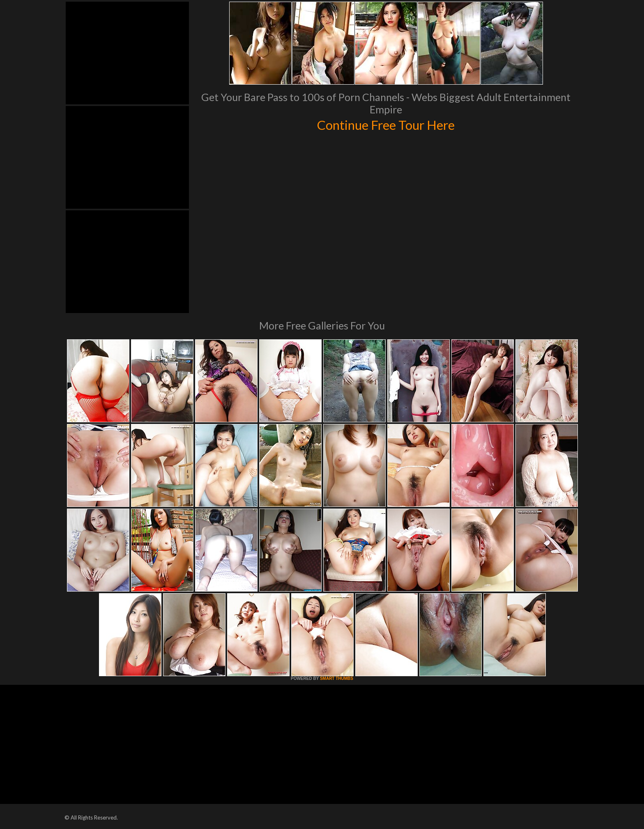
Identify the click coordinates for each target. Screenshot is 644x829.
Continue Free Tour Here (386, 124)
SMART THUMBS (337, 678)
